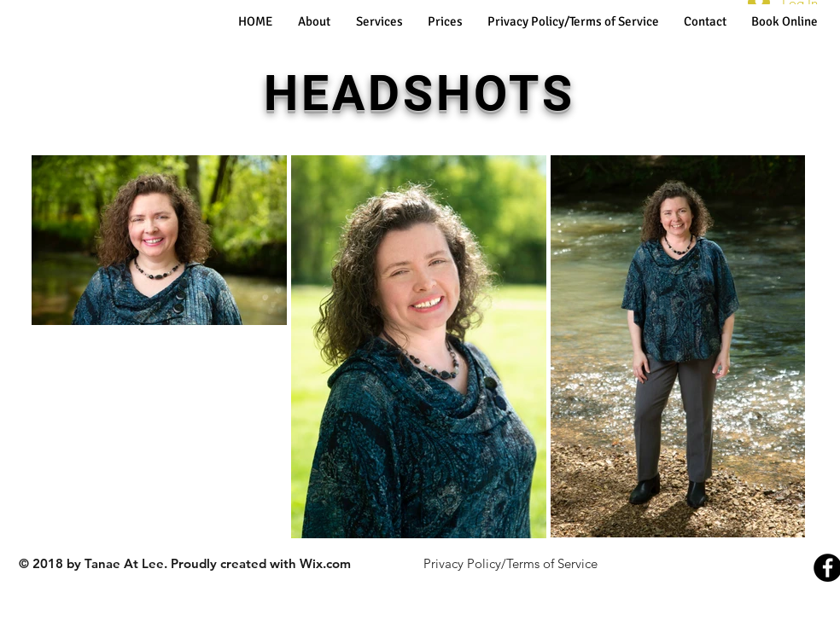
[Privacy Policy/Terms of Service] (510, 563)
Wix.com (325, 563)
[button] (379, 21)
